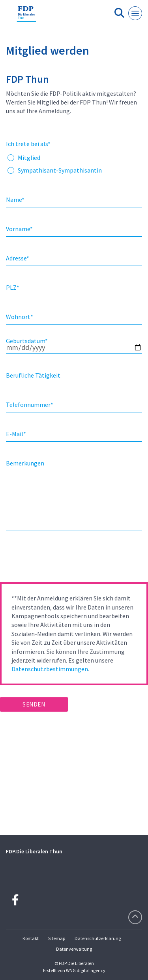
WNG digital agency (86, 970)
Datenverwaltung (74, 949)
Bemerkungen (25, 463)
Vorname (19, 229)
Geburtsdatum (27, 341)
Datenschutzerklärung (98, 938)
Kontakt (31, 938)
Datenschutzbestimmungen (50, 669)
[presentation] (60, 559)
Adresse (18, 258)
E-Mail (16, 434)
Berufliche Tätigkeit (33, 375)
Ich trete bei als (28, 144)
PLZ (13, 287)
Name (15, 199)
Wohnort (20, 317)
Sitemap (57, 938)
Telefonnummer (30, 405)
